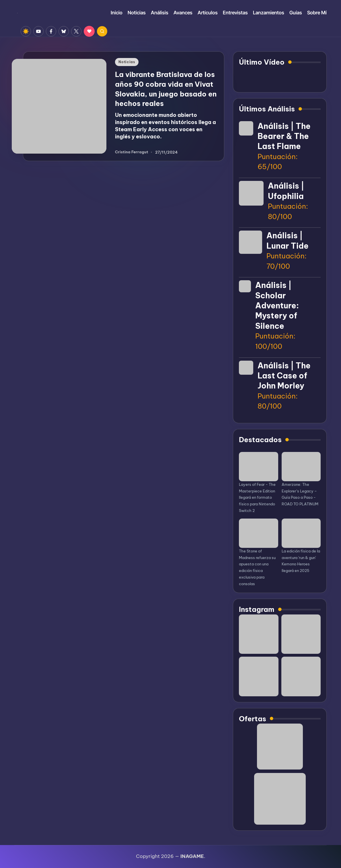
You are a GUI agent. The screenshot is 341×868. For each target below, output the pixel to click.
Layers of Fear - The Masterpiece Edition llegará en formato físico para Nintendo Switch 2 (257, 497)
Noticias (127, 62)
